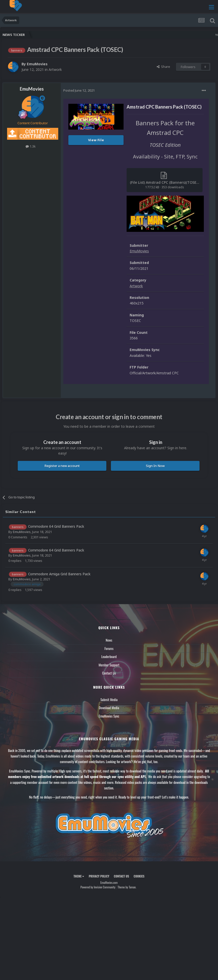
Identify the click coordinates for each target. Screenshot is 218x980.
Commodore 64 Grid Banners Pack (56, 526)
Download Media (109, 708)
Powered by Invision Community (98, 887)
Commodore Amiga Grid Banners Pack (59, 574)
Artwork (55, 69)
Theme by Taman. (127, 887)
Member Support (109, 665)
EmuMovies (37, 64)
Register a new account (62, 466)
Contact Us (109, 673)
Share (163, 67)
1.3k (31, 146)
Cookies (139, 876)
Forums (109, 648)
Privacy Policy (99, 876)
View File (96, 140)
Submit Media (109, 700)
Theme (79, 876)
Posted (79, 90)
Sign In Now (155, 466)
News (109, 640)
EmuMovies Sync (109, 716)
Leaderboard (109, 657)
